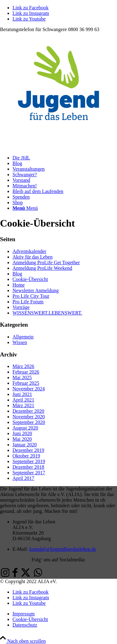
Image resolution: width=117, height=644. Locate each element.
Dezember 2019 (28, 450)
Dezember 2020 (28, 411)
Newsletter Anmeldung (36, 290)
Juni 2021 (22, 394)
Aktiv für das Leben (32, 257)
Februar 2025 (26, 383)
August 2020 (25, 428)
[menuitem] (65, 158)
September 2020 (29, 422)
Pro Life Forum (28, 302)
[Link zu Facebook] (31, 8)
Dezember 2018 (28, 467)
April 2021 (23, 400)
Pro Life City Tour (31, 296)
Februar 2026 (26, 372)
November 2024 (29, 389)
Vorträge (21, 307)
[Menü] (25, 208)
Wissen (20, 342)
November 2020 (29, 417)
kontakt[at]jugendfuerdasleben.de (63, 549)
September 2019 (29, 461)
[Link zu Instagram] (31, 13)
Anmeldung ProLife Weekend (42, 268)
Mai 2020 (22, 439)
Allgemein (23, 337)
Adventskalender (29, 251)
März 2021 (23, 405)
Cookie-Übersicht (30, 279)
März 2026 (23, 366)
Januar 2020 (25, 445)
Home (19, 285)
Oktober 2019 (26, 456)
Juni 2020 (22, 433)
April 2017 (23, 478)
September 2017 (29, 473)
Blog (17, 274)
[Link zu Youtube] (29, 19)
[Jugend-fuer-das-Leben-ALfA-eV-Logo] (58, 147)
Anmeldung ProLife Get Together (46, 262)
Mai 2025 (22, 377)
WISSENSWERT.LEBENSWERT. (47, 313)
